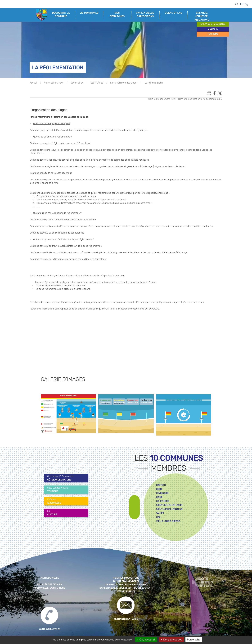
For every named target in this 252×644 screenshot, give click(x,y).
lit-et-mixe (162, 501)
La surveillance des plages (124, 83)
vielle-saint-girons (168, 521)
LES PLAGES (97, 83)
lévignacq (162, 493)
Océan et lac (77, 83)
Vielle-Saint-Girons (54, 83)
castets (161, 485)
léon (159, 489)
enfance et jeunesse (213, 24)
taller (160, 513)
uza (158, 517)
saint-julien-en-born (169, 505)
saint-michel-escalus (169, 509)
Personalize (194, 640)
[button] (237, 4)
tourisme (213, 34)
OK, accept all (146, 640)
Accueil (33, 83)
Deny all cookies (171, 640)
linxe (159, 497)
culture (213, 29)
